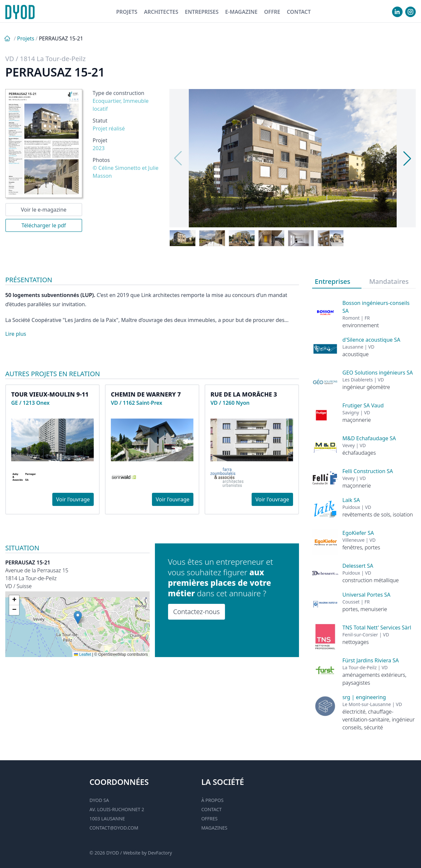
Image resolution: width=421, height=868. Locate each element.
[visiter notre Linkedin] (397, 12)
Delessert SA (358, 566)
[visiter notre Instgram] (410, 12)
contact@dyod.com (114, 828)
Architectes (161, 12)
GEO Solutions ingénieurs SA (378, 373)
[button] (78, 617)
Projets (127, 12)
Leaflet (82, 654)
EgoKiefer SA (358, 533)
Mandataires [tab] (389, 281)
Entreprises (202, 12)
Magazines (214, 828)
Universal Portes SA (366, 595)
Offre (272, 12)
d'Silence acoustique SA (371, 340)
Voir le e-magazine (44, 210)
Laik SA (351, 500)
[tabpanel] (364, 510)
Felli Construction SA (368, 471)
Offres (210, 819)
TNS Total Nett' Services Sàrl (377, 628)
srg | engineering (364, 697)
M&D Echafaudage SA (369, 438)
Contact (299, 12)
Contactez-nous (197, 612)
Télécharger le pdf (44, 225)
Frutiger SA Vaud (363, 405)
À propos (212, 800)
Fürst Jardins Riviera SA (371, 660)
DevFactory (160, 853)
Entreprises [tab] (333, 281)
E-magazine (241, 12)
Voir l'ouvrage (73, 499)
